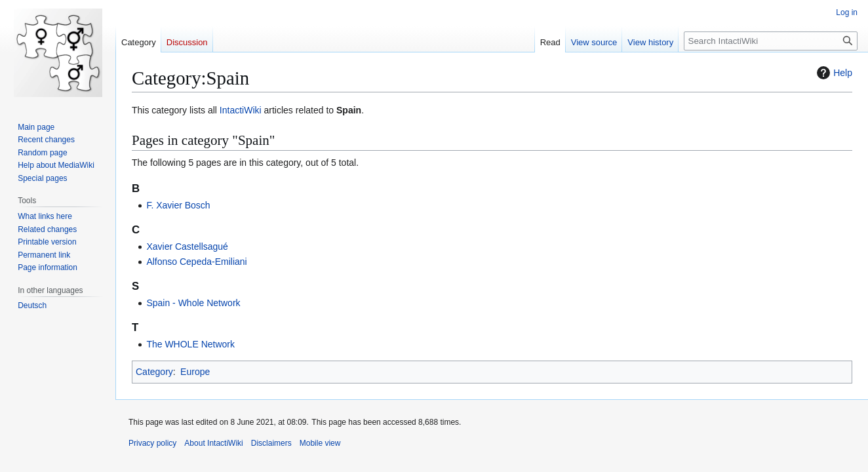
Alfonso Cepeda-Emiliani (196, 262)
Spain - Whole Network (193, 303)
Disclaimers (271, 443)
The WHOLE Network (190, 344)
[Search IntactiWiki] (771, 41)
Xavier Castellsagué (187, 246)
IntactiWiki (241, 110)
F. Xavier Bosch (178, 205)
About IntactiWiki (213, 443)
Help (833, 73)
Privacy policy (152, 443)
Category (154, 372)
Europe (195, 372)
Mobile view (320, 443)
